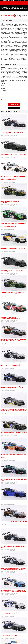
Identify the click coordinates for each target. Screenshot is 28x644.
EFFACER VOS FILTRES (14, 108)
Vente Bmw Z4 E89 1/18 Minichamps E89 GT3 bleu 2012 (12, 501)
